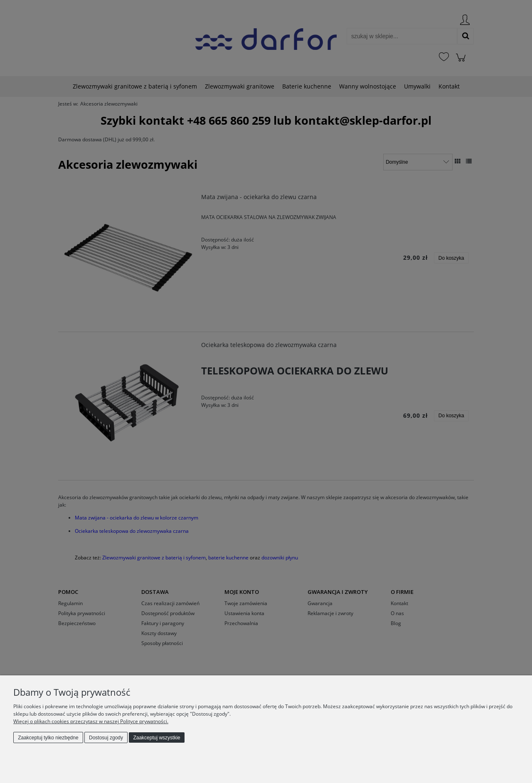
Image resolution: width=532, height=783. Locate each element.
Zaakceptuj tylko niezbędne (48, 738)
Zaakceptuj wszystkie (156, 738)
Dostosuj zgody (106, 738)
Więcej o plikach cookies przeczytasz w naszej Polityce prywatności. (91, 721)
